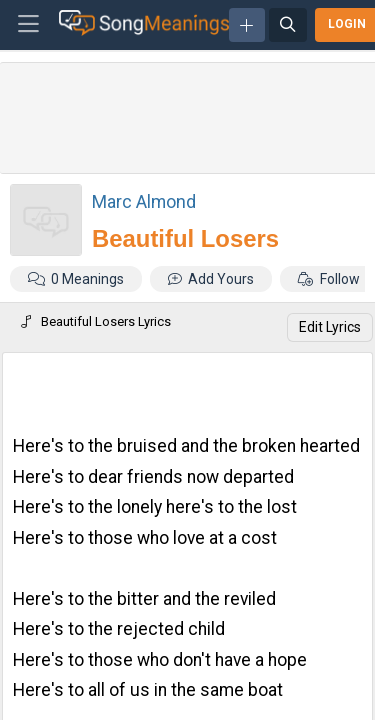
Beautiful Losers (185, 238)
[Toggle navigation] (28, 25)
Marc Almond (144, 201)
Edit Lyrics (330, 327)
